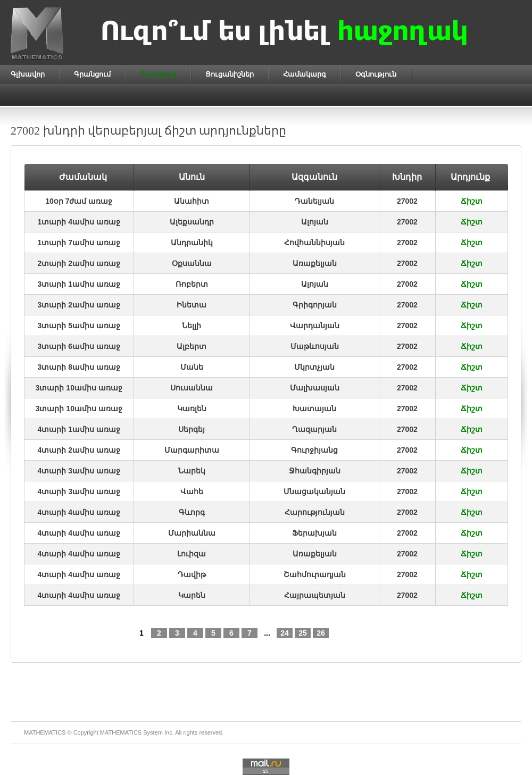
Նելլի (192, 326)
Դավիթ (192, 574)
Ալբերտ (192, 346)
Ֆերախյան (314, 533)
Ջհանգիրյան (315, 471)
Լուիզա (192, 554)
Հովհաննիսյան (314, 243)
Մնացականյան (314, 491)
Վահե (192, 491)
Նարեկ (192, 471)
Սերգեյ (192, 429)
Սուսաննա (192, 388)
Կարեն (192, 595)
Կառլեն (192, 409)
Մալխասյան (315, 388)
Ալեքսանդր (192, 222)
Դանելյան (314, 201)
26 (321, 633)
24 (285, 633)
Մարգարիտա (192, 450)
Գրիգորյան (315, 305)
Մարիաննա (192, 533)
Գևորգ (192, 512)
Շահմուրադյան (315, 574)
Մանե (192, 367)
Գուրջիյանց (314, 450)
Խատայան (314, 409)
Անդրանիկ (192, 243)
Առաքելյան (315, 263)
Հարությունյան (315, 512)
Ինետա (192, 305)
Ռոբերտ (192, 284)
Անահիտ (192, 201)
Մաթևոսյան (315, 346)
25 (303, 633)
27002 (407, 201)
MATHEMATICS (121, 732)
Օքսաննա (192, 263)
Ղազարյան (314, 429)
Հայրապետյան (315, 595)
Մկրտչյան (314, 367)
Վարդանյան (315, 326)
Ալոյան (315, 222)
